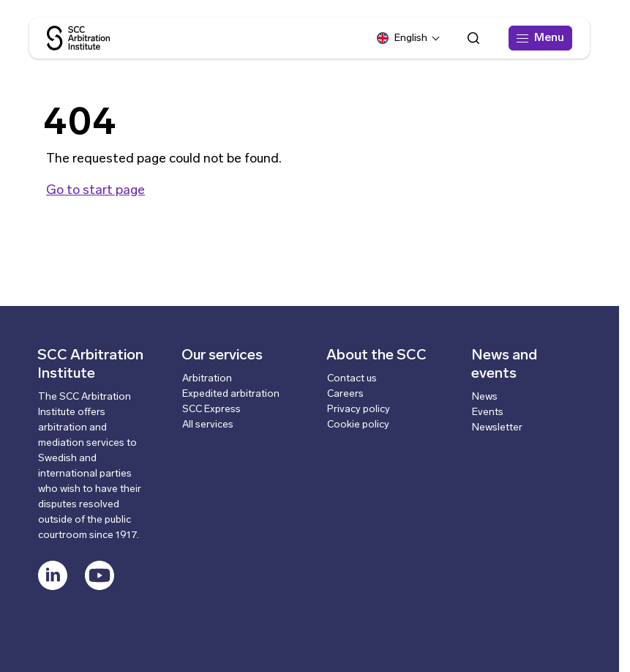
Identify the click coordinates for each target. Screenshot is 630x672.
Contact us (352, 379)
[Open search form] (473, 38)
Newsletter (497, 428)
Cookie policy (358, 425)
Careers (345, 394)
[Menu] (540, 38)
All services (208, 425)
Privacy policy (359, 410)
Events (488, 412)
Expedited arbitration (231, 394)
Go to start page (95, 191)
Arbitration (207, 379)
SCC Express (211, 410)
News (485, 397)
